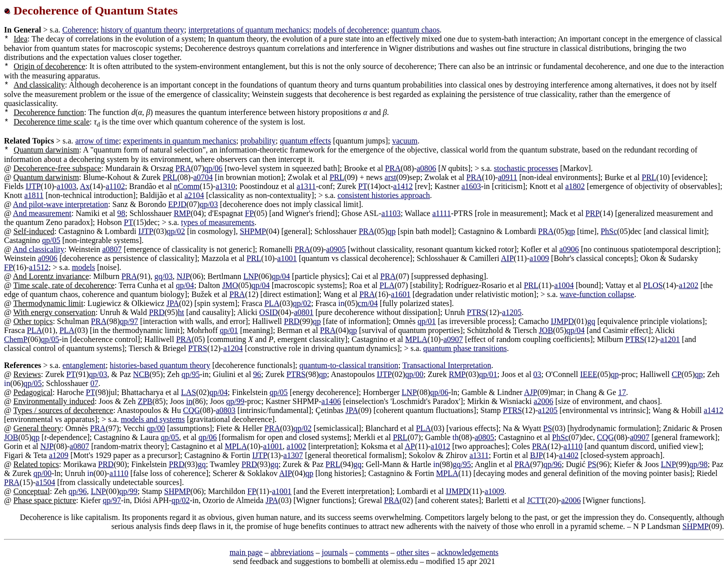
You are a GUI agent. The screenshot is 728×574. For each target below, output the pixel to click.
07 (94, 383)
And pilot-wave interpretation (61, 204)
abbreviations (292, 552)
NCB (141, 374)
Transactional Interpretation (447, 365)
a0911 (508, 177)
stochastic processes (526, 168)
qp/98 (698, 464)
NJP (183, 276)
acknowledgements (468, 552)
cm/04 (368, 303)
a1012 (441, 446)
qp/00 (414, 374)
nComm (187, 186)
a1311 (306, 186)
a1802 (575, 186)
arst (391, 177)
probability (258, 141)
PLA (387, 285)
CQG (192, 410)
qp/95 (191, 374)
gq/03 (163, 276)
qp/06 (213, 168)
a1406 (331, 401)
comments (372, 552)
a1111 (442, 213)
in (189, 401)
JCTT (536, 500)
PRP (592, 213)
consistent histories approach (384, 195)
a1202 (689, 285)
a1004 (564, 285)
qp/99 (235, 401)
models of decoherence (350, 30)
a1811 (34, 195)
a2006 (544, 401)
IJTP (33, 186)
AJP (531, 392)
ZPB (145, 401)
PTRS (476, 312)
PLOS (653, 285)
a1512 (39, 267)
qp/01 (427, 321)
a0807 (112, 249)
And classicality (39, 249)
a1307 (293, 455)
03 (537, 374)
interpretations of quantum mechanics (249, 30)
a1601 (401, 294)
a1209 (59, 455)
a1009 (539, 258)
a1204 (233, 348)
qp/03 (209, 204)
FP (250, 213)
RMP (182, 213)
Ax (85, 186)
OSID (268, 312)
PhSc (609, 231)
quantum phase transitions (465, 348)
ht (181, 312)
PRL (170, 177)
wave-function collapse (597, 294)
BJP (536, 455)
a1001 (287, 258)
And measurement (42, 213)
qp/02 (176, 231)
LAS (189, 392)
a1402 (569, 455)
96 (257, 374)
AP (410, 446)
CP (676, 374)
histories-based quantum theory (160, 365)
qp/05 (51, 240)
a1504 (45, 482)
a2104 (194, 195)
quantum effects (305, 141)
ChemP (16, 339)
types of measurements (218, 222)
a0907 (453, 339)
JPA (173, 303)
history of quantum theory (142, 30)
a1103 (391, 213)
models (84, 267)
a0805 (485, 437)
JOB (546, 330)
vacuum (405, 141)
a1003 (66, 186)
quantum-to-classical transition (349, 365)
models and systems (153, 419)
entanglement (84, 365)
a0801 (303, 312)
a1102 (115, 186)
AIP (507, 258)
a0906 (569, 249)
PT (363, 186)
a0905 (336, 249)
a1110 (573, 446)
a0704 (203, 177)
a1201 (670, 339)
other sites (413, 552)
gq (591, 321)
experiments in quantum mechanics (180, 141)
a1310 (225, 186)
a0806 (427, 168)
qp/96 (552, 464)
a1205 (512, 312)
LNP (251, 276)
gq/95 (462, 464)
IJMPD (562, 321)
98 (121, 213)
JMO (230, 285)
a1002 (296, 446)
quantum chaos (415, 30)
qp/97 (129, 321)
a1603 (471, 186)
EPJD (177, 204)
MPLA (416, 339)
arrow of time (97, 141)
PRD (157, 312)
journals (335, 552)
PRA (183, 168)
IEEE (589, 374)
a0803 (225, 410)
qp (392, 231)
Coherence (80, 30)
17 (622, 392)
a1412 (403, 186)
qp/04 (281, 276)
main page (246, 552)
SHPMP (253, 231)
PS (548, 428)
